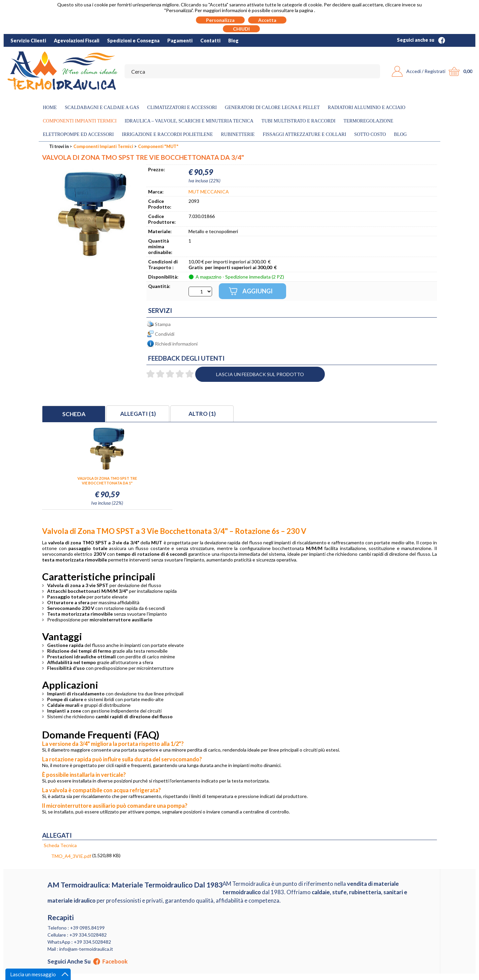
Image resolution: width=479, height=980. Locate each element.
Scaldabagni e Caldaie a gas (102, 107)
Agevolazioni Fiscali (77, 41)
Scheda (74, 414)
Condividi (165, 334)
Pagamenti (180, 41)
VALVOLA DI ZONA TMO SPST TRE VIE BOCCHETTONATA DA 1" (107, 481)
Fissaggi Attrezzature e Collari (305, 134)
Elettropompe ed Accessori (78, 134)
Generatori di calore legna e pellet (272, 107)
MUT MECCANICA (209, 192)
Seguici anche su (421, 40)
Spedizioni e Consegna (133, 41)
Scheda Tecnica (60, 845)
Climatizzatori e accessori (182, 107)
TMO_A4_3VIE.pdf (71, 856)
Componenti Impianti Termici (80, 121)
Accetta (267, 20)
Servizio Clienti (28, 41)
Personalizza (220, 20)
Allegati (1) (138, 414)
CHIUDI (241, 29)
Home (50, 107)
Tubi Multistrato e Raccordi (299, 121)
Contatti (210, 41)
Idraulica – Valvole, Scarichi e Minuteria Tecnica (189, 121)
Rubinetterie (238, 134)
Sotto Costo (370, 134)
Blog (233, 41)
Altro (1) (202, 414)
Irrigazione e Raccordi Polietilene (167, 134)
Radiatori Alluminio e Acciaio (367, 107)
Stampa (163, 324)
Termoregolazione (369, 121)
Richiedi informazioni (176, 344)
